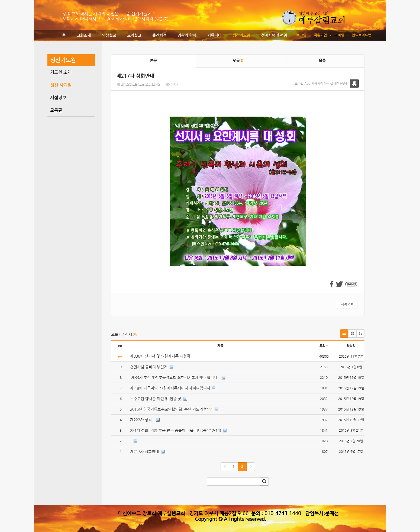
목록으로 (347, 304)
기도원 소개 (61, 72)
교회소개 (84, 35)
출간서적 (159, 35)
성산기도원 (241, 35)
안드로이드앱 (361, 35)
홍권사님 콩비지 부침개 (149, 367)
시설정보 (58, 97)
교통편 (56, 110)
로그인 (301, 35)
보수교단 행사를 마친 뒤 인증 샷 (156, 399)
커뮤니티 (214, 35)
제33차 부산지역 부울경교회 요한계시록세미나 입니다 (175, 377)
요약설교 (134, 35)
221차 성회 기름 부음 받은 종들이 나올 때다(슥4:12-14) (176, 430)
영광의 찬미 (187, 35)
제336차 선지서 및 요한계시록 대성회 (161, 356)
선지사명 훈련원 (274, 35)
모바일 (339, 35)
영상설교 (109, 35)
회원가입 (320, 35)
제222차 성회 (142, 420)
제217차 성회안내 (144, 451)
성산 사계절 (61, 85)
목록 (322, 60)
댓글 (238, 60)
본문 (153, 60)
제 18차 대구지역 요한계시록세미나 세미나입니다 (170, 388)
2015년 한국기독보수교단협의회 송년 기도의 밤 (169, 409)
